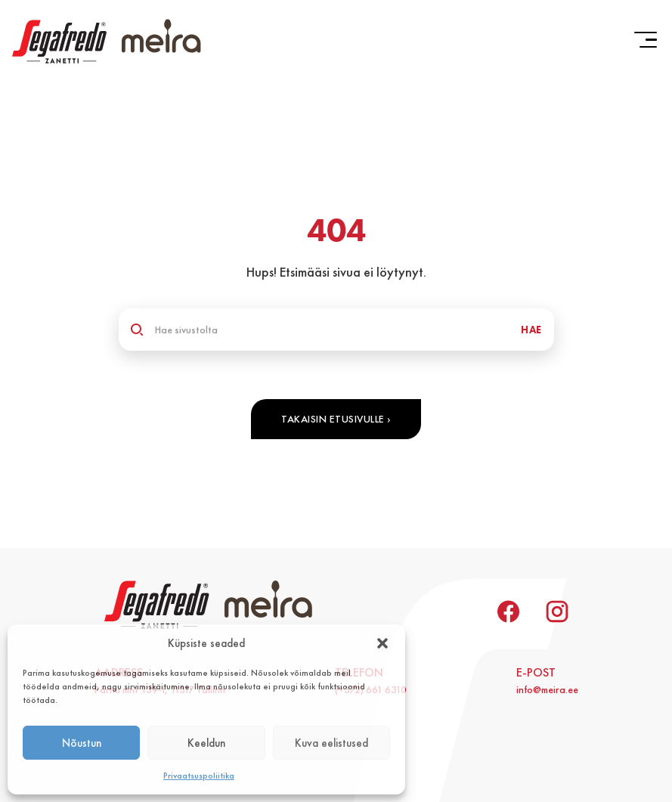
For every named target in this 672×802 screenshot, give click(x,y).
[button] (382, 643)
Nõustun (82, 743)
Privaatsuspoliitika (199, 776)
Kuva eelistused (331, 743)
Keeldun (206, 743)
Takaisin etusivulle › (336, 419)
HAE (531, 330)
